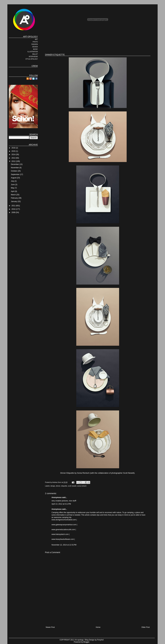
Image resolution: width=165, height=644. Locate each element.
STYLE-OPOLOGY (32, 59)
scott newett (72, 486)
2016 (14, 148)
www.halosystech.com (60, 534)
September (15, 174)
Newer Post (50, 627)
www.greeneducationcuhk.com (63, 530)
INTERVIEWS (33, 57)
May (13, 188)
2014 (14, 154)
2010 (14, 209)
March (14, 195)
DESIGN (35, 47)
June (13, 185)
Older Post (146, 627)
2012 (14, 161)
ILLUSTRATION (33, 52)
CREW (35, 66)
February (15, 198)
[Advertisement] (98, 42)
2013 (14, 158)
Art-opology (79, 640)
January (14, 201)
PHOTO (35, 42)
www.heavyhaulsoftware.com (63, 539)
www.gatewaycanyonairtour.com (64, 525)
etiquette (64, 486)
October (14, 171)
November (15, 168)
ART (36, 39)
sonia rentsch (82, 486)
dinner (58, 486)
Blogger (86, 642)
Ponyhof (100, 640)
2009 (14, 212)
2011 (14, 206)
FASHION (35, 44)
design (53, 486)
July (13, 181)
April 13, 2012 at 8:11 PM (61, 504)
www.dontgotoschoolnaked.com (64, 520)
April (13, 191)
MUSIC (35, 49)
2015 (14, 151)
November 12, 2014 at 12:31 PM (64, 545)
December (15, 164)
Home (98, 627)
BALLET (35, 54)
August (14, 178)
